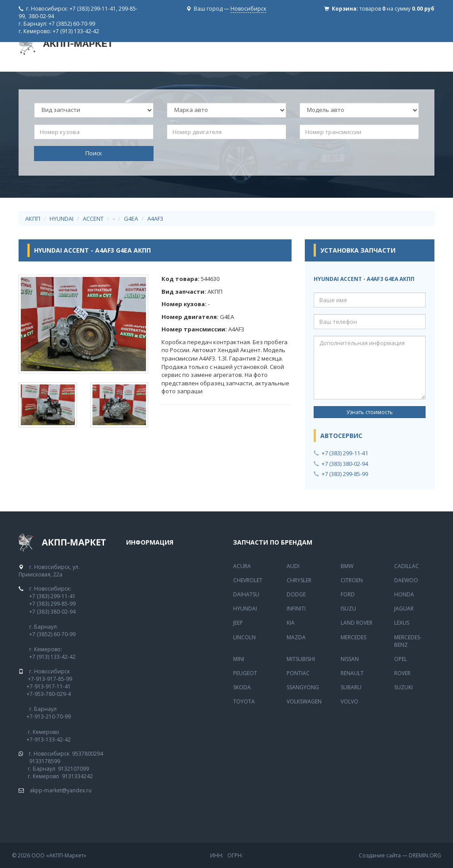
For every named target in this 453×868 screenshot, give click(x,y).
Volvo (349, 701)
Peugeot (245, 673)
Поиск (94, 153)
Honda (404, 594)
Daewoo (406, 580)
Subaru (351, 687)
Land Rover (357, 623)
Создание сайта (380, 855)
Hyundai (245, 609)
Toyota (244, 701)
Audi (293, 566)
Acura (242, 566)
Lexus (402, 623)
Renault (352, 673)
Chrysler (299, 580)
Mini (239, 659)
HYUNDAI (61, 219)
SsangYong (303, 687)
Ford (348, 594)
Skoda (242, 687)
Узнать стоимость (370, 412)
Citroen (352, 580)
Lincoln (244, 637)
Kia (291, 623)
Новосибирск (248, 9)
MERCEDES (353, 637)
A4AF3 (155, 219)
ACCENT (93, 219)
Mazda (296, 637)
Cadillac (407, 566)
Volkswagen (304, 701)
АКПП (33, 219)
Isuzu (348, 609)
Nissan (350, 659)
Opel (401, 659)
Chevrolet (248, 580)
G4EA (131, 219)
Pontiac (298, 673)
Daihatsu (246, 594)
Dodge (296, 594)
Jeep (238, 623)
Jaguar (404, 609)
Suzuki (403, 687)
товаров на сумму (397, 9)
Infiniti (296, 609)
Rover (402, 673)
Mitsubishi (301, 659)
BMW (347, 566)
